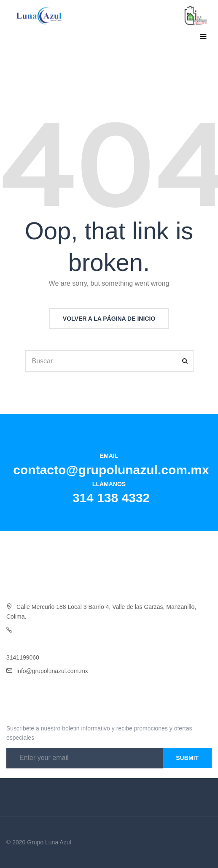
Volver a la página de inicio (109, 319)
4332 (64, 630)
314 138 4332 (111, 498)
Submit (187, 758)
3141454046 (23, 644)
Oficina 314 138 (37, 630)
